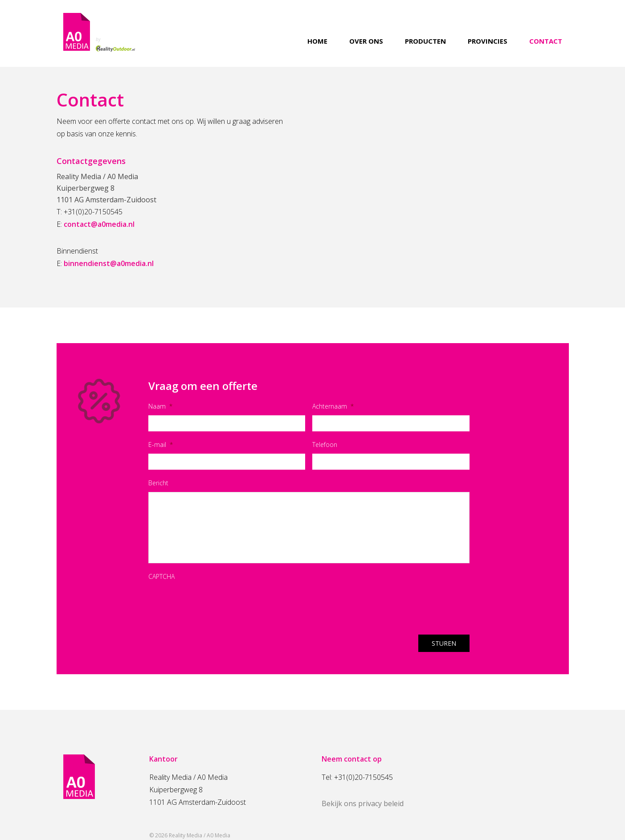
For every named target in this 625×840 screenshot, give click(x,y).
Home (317, 41)
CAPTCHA (161, 576)
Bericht (158, 483)
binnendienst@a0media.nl (109, 263)
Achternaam (333, 406)
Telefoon (325, 445)
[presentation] (216, 603)
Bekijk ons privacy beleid (363, 803)
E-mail (161, 445)
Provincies (488, 41)
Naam (160, 406)
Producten (425, 41)
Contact (546, 41)
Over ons (366, 41)
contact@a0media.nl (99, 224)
